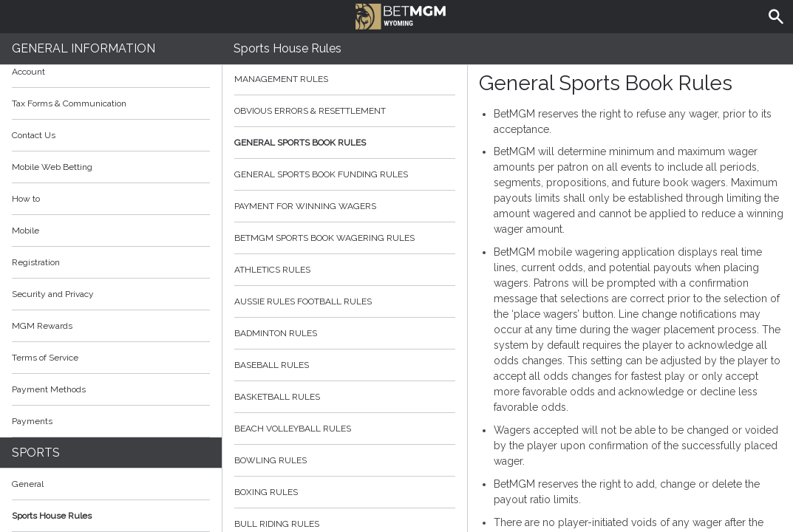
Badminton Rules (345, 333)
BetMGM (401, 15)
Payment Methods (111, 389)
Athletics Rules (345, 270)
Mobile (25, 231)
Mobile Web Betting (52, 167)
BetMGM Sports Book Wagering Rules (345, 238)
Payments (111, 421)
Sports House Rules (52, 516)
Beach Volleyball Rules (345, 429)
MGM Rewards (42, 326)
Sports (36, 453)
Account (111, 72)
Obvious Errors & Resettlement (345, 111)
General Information (84, 48)
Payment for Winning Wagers (345, 206)
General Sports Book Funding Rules (345, 174)
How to (111, 199)
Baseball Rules (345, 365)
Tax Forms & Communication (111, 103)
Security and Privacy (53, 294)
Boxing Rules (345, 492)
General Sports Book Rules (345, 143)
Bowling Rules (345, 460)
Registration (36, 262)
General (28, 484)
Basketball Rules (345, 397)
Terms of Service (111, 358)
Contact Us (34, 135)
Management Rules (345, 79)
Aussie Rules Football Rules (345, 301)
